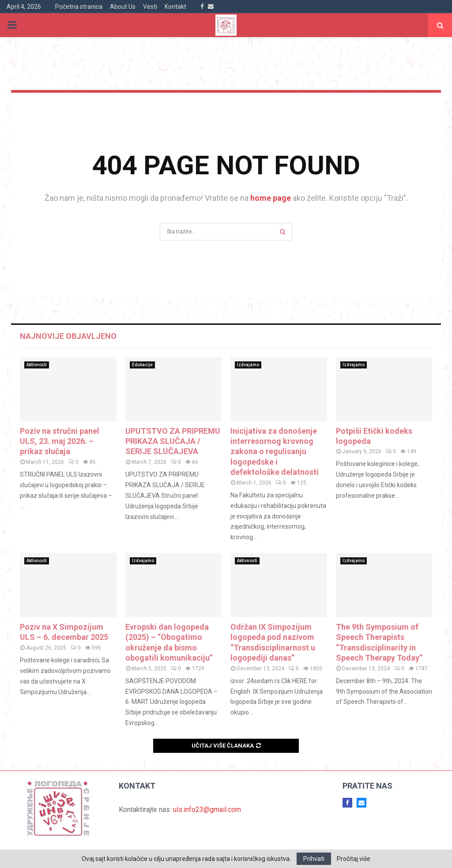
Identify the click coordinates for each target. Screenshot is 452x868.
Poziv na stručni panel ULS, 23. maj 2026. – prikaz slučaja (60, 441)
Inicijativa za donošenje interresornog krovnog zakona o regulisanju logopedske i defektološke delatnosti (275, 452)
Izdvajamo (248, 365)
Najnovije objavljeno (68, 336)
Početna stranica (79, 7)
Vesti (150, 7)
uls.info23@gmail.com (207, 810)
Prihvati (314, 859)
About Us (123, 7)
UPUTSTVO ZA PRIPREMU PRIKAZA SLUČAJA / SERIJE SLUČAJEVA (173, 441)
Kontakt (175, 7)
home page (271, 198)
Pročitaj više (354, 859)
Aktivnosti (37, 365)
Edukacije (142, 365)
